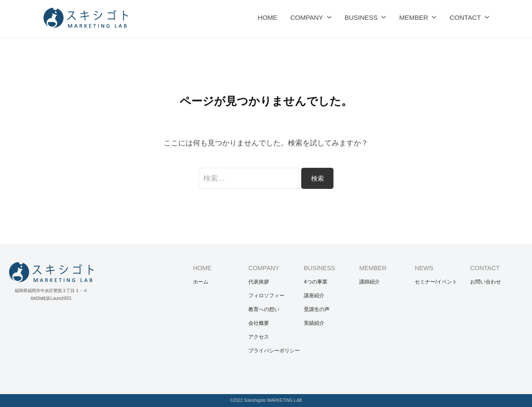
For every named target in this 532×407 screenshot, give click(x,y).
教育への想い (264, 309)
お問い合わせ (486, 282)
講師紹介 (370, 282)
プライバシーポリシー (274, 351)
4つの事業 (316, 282)
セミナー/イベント (436, 282)
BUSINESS (361, 17)
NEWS (424, 268)
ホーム (201, 282)
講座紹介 (314, 296)
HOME (268, 17)
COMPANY (306, 17)
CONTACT (465, 17)
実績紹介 (314, 323)
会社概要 (259, 323)
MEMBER (414, 17)
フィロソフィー (266, 296)
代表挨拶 (259, 282)
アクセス (259, 337)
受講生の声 (317, 309)
